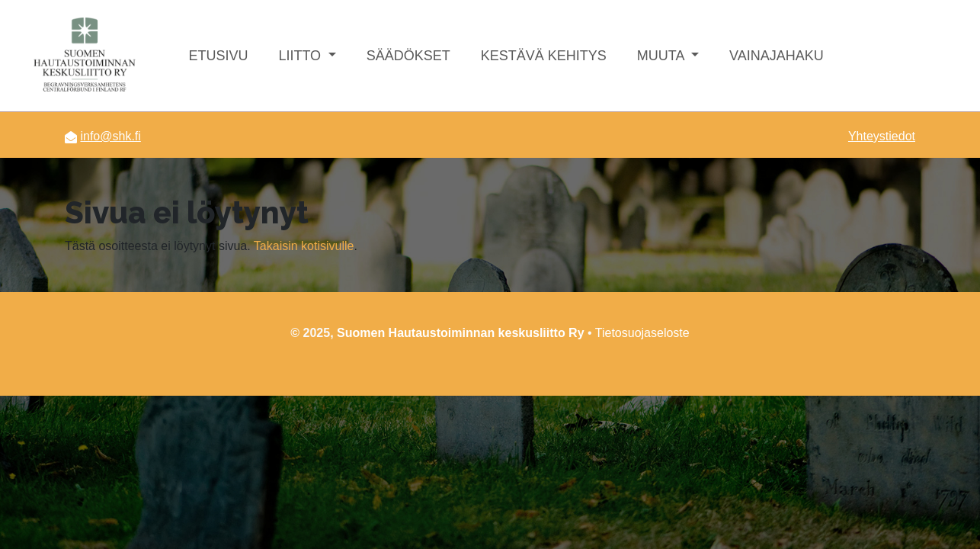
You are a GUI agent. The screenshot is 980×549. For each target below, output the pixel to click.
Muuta (663, 56)
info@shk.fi (110, 136)
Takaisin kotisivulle (304, 246)
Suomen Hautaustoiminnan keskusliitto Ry (461, 333)
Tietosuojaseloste (642, 333)
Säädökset (408, 56)
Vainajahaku (777, 56)
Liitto (301, 56)
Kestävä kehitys (544, 56)
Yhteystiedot (882, 136)
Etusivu (218, 56)
